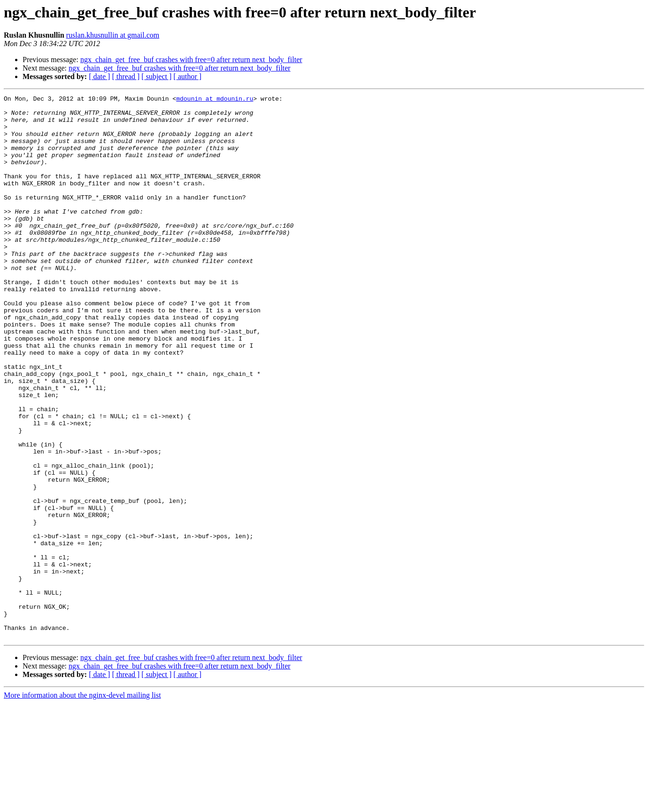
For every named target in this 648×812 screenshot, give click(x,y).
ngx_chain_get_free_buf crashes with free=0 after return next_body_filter (191, 60)
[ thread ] (126, 76)
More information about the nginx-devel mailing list (82, 804)
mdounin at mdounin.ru (215, 100)
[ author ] (188, 76)
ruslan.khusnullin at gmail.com (113, 35)
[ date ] (99, 76)
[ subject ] (157, 76)
